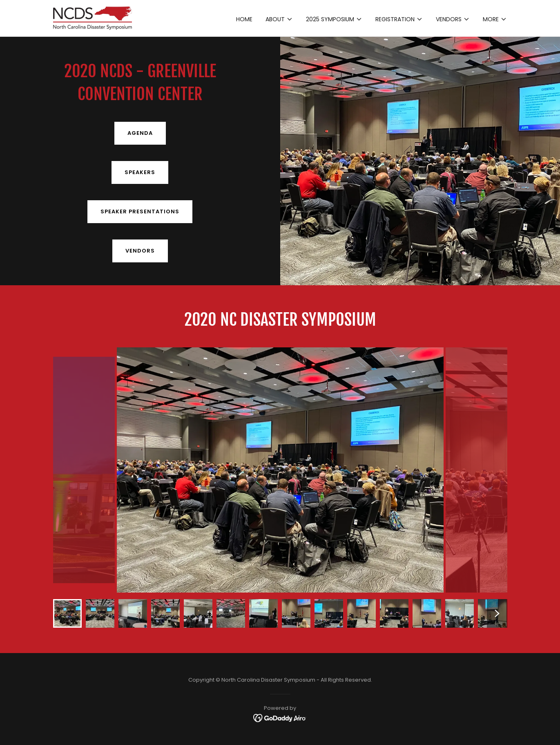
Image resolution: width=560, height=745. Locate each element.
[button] (279, 19)
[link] (93, 18)
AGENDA (140, 133)
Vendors (140, 251)
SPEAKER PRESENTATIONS (140, 211)
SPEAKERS (140, 172)
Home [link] (244, 19)
